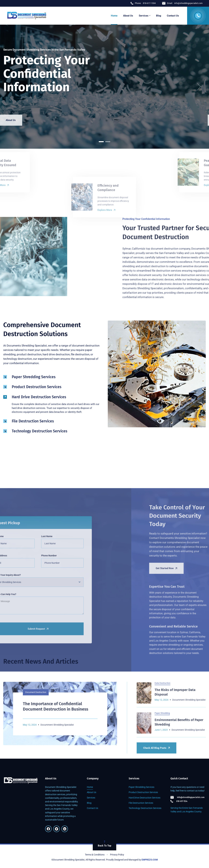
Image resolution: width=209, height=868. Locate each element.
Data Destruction (162, 741)
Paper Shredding (162, 771)
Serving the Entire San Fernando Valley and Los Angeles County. (187, 810)
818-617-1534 (179, 801)
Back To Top (104, 844)
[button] (10, 87)
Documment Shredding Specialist (189, 758)
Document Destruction (36, 750)
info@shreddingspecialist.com (187, 797)
